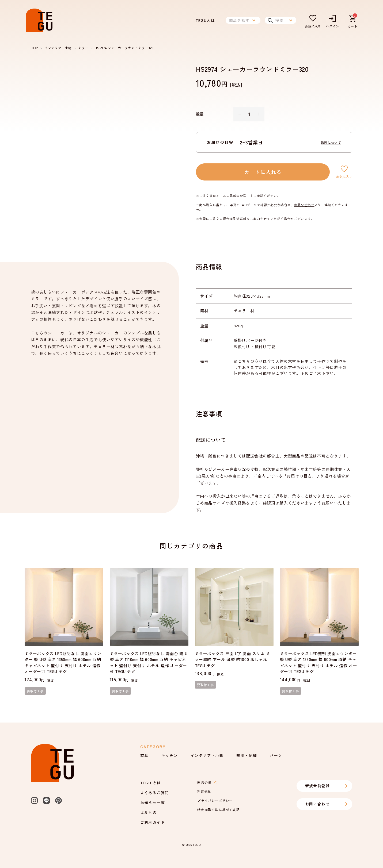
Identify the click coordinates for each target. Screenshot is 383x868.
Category (153, 747)
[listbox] (105, 135)
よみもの (149, 812)
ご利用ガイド (153, 822)
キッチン (169, 755)
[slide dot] (42, 226)
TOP (35, 48)
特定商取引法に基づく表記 (218, 810)
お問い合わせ (304, 205)
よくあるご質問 (155, 793)
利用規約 (204, 791)
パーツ (276, 755)
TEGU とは (151, 783)
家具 (144, 755)
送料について (331, 142)
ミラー (83, 48)
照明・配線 (247, 755)
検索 (280, 20)
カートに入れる (263, 172)
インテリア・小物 (58, 48)
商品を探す (243, 20)
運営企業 (207, 782)
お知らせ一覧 (153, 802)
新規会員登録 (327, 786)
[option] (105, 135)
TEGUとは (205, 20)
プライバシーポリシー (215, 800)
